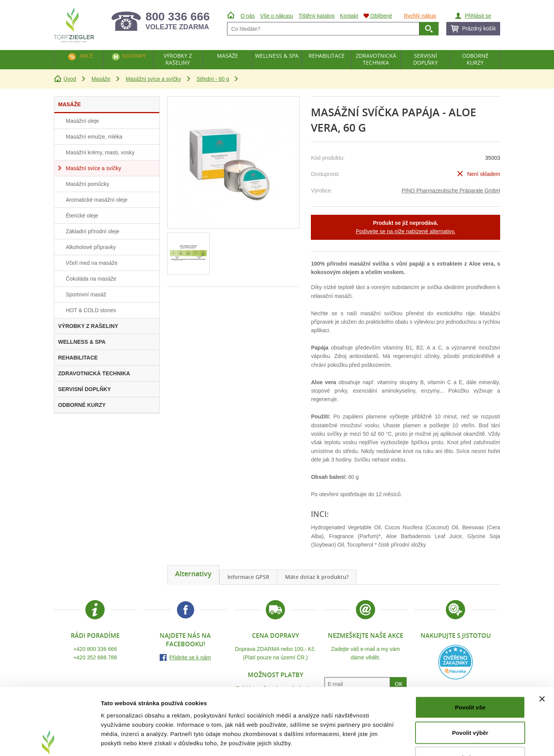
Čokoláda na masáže (91, 279)
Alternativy (193, 574)
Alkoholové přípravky (91, 247)
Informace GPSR (248, 577)
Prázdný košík (479, 28)
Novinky (134, 56)
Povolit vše (470, 655)
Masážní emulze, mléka (94, 137)
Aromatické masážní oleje (97, 200)
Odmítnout (470, 705)
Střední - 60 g (213, 79)
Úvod (70, 79)
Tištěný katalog (317, 16)
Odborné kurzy (475, 59)
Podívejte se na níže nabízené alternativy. (406, 231)
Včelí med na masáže (92, 263)
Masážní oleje (82, 121)
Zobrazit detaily (407, 741)
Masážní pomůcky (88, 184)
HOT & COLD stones (91, 310)
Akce (86, 56)
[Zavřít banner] (542, 647)
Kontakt (349, 16)
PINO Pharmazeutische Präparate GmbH (451, 191)
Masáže (101, 79)
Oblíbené (378, 16)
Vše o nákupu (277, 16)
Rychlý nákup (420, 16)
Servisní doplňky (426, 59)
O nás (248, 16)
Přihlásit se (478, 16)
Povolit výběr (470, 680)
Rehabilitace (327, 56)
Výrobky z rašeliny (178, 59)
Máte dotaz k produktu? (317, 577)
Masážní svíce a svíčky (154, 79)
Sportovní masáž (86, 294)
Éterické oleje (82, 216)
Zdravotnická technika (376, 59)
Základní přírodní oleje (93, 231)
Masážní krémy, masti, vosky (100, 152)
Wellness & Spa (277, 56)
